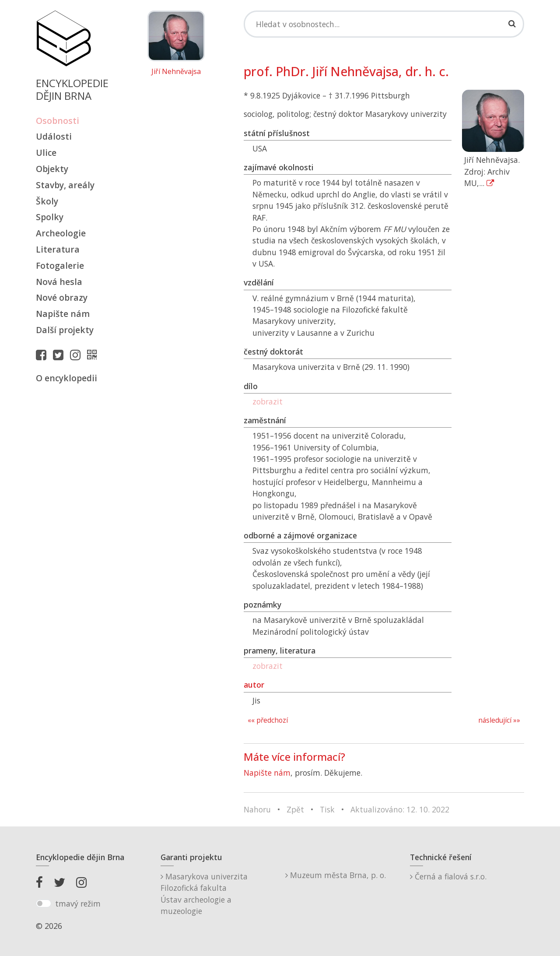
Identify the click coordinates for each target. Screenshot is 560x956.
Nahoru (257, 809)
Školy (47, 201)
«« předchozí (268, 720)
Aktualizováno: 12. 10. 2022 (400, 809)
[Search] (384, 24)
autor (254, 685)
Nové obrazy (62, 297)
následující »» (499, 720)
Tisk (327, 809)
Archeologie (61, 233)
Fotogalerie (60, 265)
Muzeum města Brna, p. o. (336, 875)
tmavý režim (78, 903)
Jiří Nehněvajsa (176, 72)
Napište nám (63, 314)
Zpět (295, 809)
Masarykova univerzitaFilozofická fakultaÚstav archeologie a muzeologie (204, 894)
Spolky (50, 217)
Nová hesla (59, 282)
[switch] (44, 903)
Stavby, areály (65, 185)
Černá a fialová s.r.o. (448, 876)
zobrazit (268, 401)
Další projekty (65, 330)
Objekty (52, 169)
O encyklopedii (66, 378)
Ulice (46, 153)
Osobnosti (58, 121)
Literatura (58, 249)
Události (54, 136)
